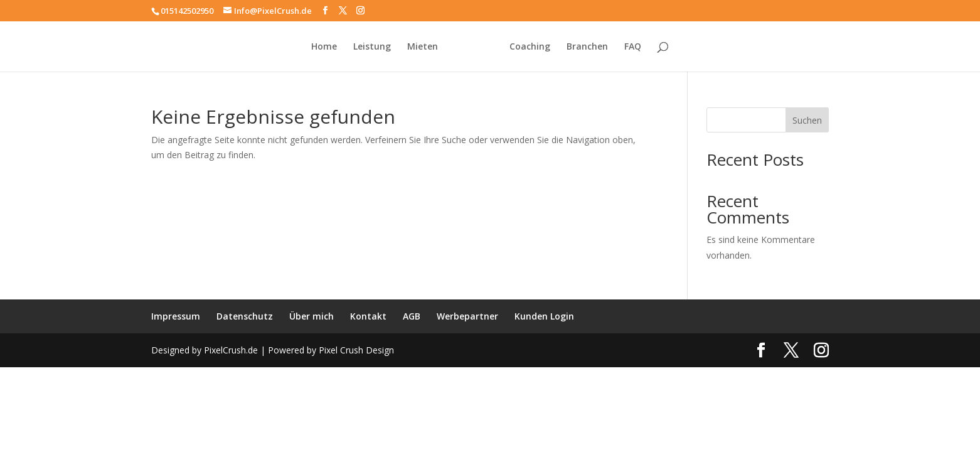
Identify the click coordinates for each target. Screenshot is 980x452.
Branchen (587, 47)
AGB (412, 316)
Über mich (312, 316)
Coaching (530, 47)
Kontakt (368, 316)
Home (324, 47)
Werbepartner (467, 316)
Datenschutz (245, 316)
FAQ (633, 47)
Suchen (807, 120)
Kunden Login (544, 316)
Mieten (423, 47)
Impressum (176, 316)
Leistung (372, 47)
